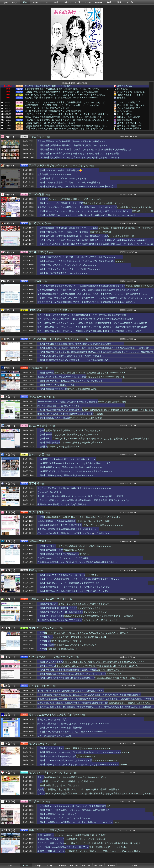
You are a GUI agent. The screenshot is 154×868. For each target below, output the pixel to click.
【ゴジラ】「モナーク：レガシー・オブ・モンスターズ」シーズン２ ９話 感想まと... (66, 114)
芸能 (56, 2)
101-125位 (74, 866)
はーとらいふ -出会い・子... (130, 126)
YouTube (98, 2)
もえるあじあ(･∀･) (40, 686)
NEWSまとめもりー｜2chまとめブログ (51, 657)
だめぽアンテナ (10, 2)
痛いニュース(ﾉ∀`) (39, 397)
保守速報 (121, 98)
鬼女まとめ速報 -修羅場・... (130, 129)
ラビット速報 (37, 512)
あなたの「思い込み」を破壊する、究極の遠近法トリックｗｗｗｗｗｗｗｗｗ (61, 98)
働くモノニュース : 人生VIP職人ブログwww (54, 715)
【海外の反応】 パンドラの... (131, 95)
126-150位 (86, 866)
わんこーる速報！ (39, 426)
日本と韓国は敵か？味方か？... (132, 105)
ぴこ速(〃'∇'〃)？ (39, 252)
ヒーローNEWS (124, 114)
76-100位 (62, 866)
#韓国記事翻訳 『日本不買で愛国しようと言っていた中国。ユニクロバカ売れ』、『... (66, 105)
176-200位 (111, 866)
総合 (25, 2)
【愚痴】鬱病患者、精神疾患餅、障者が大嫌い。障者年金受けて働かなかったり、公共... (66, 126)
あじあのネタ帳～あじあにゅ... (132, 92)
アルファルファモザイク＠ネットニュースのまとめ (58, 165)
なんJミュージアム (40, 744)
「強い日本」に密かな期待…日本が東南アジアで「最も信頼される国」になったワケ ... (66, 120)
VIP (46, 2)
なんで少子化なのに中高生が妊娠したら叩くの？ (48, 86)
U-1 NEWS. (122, 89)
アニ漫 (77, 2)
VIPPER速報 (36, 368)
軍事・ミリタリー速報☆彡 (44, 830)
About (135, 866)
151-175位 (98, 866)
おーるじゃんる (38, 223)
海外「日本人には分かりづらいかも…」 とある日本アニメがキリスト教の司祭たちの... (66, 95)
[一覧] (47, 137)
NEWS (35, 2)
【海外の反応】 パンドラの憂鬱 (48, 310)
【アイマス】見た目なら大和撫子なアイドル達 (47, 108)
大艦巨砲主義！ (38, 541)
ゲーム (88, 2)
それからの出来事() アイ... (129, 108)
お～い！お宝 (37, 454)
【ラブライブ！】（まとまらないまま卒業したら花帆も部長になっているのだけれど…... (66, 102)
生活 (109, 2)
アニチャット (37, 801)
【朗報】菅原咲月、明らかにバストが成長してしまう (50, 123)
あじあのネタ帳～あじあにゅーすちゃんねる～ (56, 339)
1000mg (33, 570)
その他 (130, 2)
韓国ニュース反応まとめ (129, 117)
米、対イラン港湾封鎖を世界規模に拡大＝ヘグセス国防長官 (53, 111)
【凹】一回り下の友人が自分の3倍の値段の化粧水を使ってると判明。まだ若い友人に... (66, 129)
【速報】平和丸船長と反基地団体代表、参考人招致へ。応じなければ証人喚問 (61, 92)
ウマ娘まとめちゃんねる (43, 628)
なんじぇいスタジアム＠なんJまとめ (50, 773)
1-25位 (26, 866)
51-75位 (50, 866)
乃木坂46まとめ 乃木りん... (130, 123)
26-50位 (38, 866)
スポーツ (67, 2)
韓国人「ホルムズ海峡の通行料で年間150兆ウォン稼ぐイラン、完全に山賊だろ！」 (64, 117)
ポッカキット (37, 137)
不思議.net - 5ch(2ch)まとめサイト (48, 599)
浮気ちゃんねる (125, 86)
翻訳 (119, 2)
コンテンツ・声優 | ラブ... (129, 102)
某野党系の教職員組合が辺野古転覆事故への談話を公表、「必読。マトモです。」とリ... (66, 89)
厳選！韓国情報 (125, 120)
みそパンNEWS (124, 111)
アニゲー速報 (37, 194)
